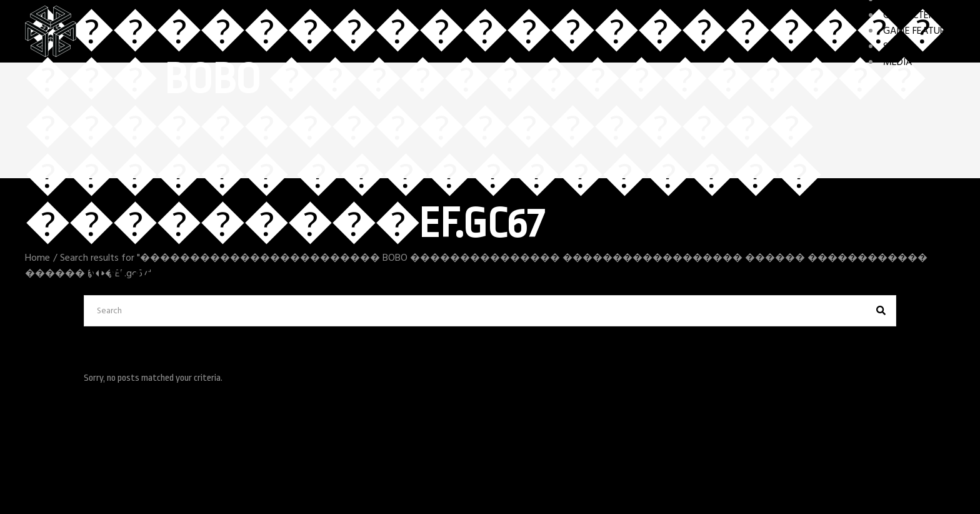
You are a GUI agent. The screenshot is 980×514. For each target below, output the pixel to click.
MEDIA (897, 63)
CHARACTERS (911, 16)
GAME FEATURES (919, 31)
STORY (897, 47)
